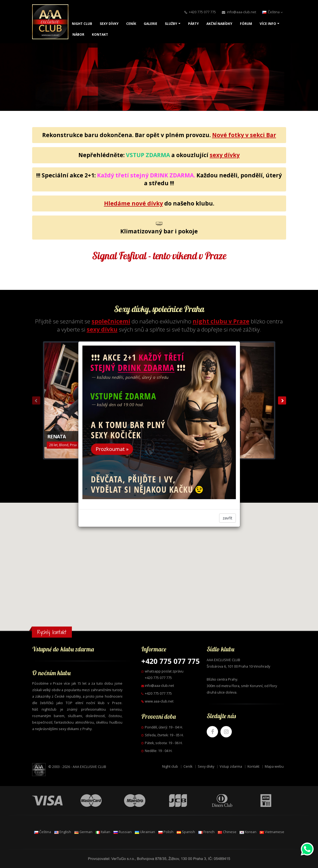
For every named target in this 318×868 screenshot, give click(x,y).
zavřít (227, 518)
